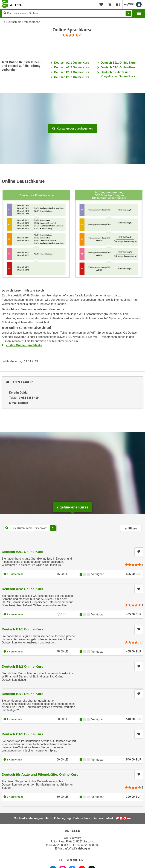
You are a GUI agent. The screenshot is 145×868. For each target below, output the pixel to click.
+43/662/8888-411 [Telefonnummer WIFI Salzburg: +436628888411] (60, 845)
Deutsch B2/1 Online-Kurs (118, 63)
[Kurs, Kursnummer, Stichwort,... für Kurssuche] (30, 528)
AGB (48, 818)
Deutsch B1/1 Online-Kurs (72, 72)
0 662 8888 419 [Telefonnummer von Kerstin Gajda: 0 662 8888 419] (29, 398)
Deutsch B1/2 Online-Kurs (72, 77)
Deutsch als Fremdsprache (23, 22)
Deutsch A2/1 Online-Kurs (72, 63)
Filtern (131, 528)
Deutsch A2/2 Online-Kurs (72, 67)
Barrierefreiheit (103, 818)
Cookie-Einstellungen (28, 818)
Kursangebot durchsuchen (72, 129)
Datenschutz (82, 818)
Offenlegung (62, 818)
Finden (128, 13)
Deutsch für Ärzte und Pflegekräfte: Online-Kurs (40, 775)
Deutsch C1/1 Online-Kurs (118, 67)
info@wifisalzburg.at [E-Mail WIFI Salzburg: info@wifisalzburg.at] (77, 849)
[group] (72, 35)
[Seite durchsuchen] (67, 13)
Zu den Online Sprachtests (24, 345)
